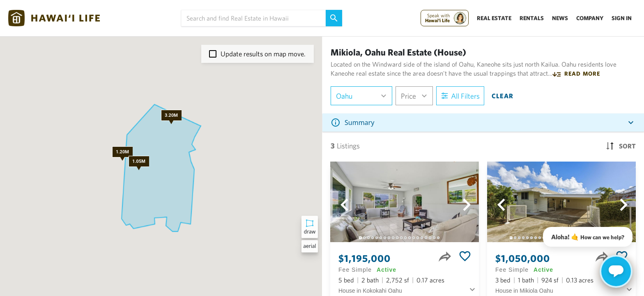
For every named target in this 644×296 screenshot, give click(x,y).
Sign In (622, 18)
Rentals (532, 18)
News (560, 18)
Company (590, 18)
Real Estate (494, 18)
